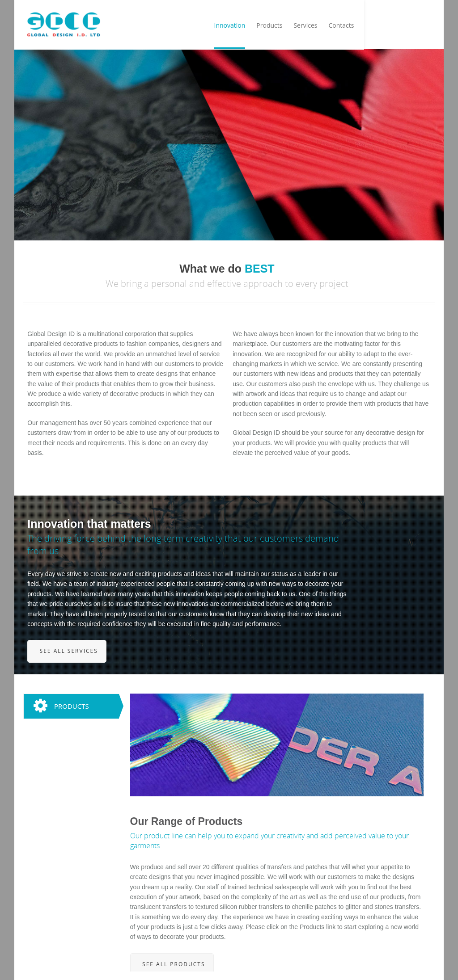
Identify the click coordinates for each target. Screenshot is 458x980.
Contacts (418, 27)
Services (382, 27)
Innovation (306, 27)
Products (346, 27)
